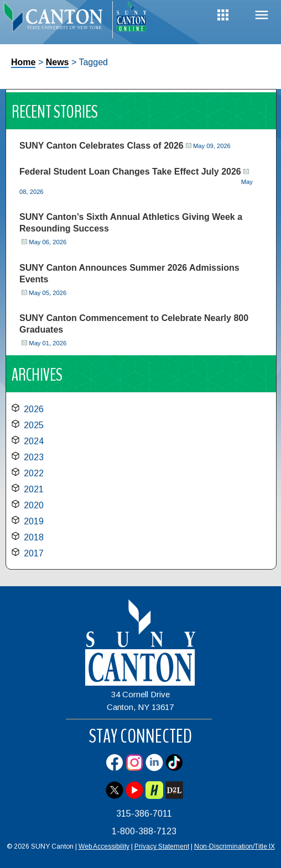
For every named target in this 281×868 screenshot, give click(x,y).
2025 (34, 425)
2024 (34, 441)
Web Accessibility (104, 846)
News (58, 62)
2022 (34, 473)
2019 (34, 521)
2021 (34, 489)
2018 (34, 537)
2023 (34, 457)
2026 (34, 409)
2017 (34, 553)
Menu (262, 15)
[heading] (56, 20)
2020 (34, 505)
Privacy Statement (162, 846)
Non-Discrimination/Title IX (235, 846)
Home (23, 62)
